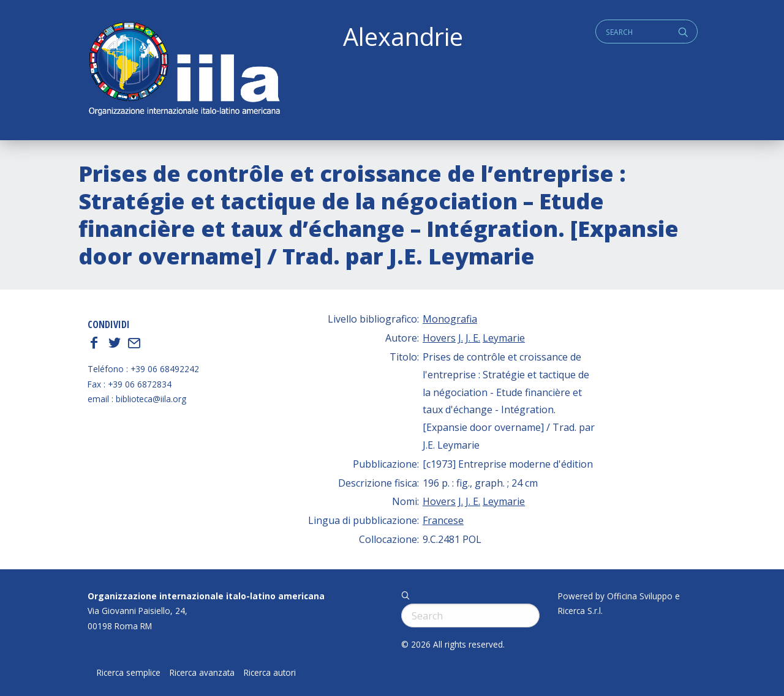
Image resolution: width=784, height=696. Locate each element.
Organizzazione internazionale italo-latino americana (206, 596)
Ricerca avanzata (202, 673)
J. (461, 338)
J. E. (473, 338)
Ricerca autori (270, 673)
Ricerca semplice (129, 673)
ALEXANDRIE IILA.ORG (184, 70)
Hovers (439, 338)
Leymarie (504, 338)
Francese (443, 520)
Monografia (450, 319)
